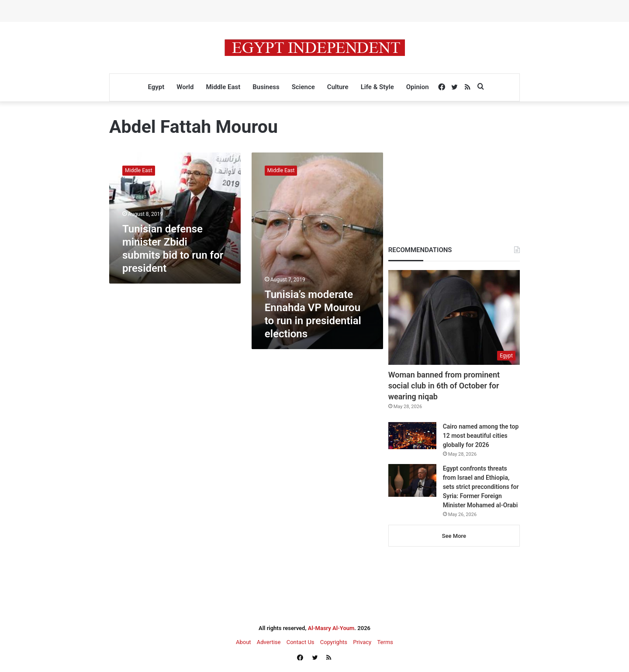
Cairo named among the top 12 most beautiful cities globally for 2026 (481, 436)
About (244, 642)
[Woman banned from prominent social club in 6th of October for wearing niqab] (454, 317)
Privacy (362, 642)
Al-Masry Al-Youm (331, 628)
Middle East (223, 87)
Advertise (269, 642)
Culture (338, 87)
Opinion (418, 87)
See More (454, 536)
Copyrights (334, 642)
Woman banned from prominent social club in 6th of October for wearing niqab (444, 386)
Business (266, 87)
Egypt (156, 87)
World (185, 87)
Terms (385, 642)
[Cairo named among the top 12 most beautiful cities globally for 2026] (412, 435)
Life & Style (377, 87)
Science (303, 87)
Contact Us (301, 642)
